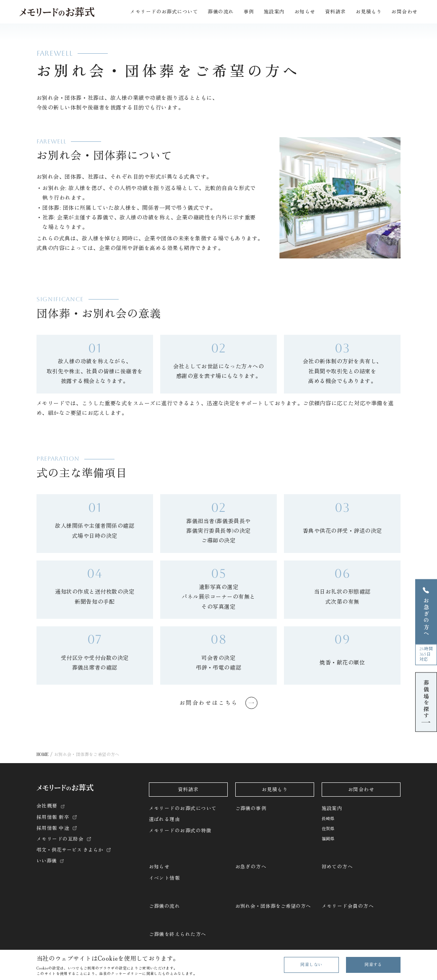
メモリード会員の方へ (348, 906)
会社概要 (47, 806)
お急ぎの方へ (251, 867)
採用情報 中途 (53, 828)
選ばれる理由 (165, 819)
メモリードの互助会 (60, 839)
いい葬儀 (47, 861)
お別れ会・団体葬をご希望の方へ (273, 906)
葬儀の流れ (221, 12)
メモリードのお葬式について (183, 808)
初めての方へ (337, 867)
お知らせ (159, 867)
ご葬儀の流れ (165, 906)
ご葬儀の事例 (251, 808)
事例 (249, 12)
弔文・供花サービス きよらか (70, 850)
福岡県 (328, 839)
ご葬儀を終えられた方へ (178, 934)
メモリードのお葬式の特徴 (180, 831)
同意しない (311, 965)
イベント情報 (165, 878)
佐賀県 (328, 829)
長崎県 (328, 819)
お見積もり (369, 12)
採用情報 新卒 (53, 817)
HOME (43, 754)
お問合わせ (404, 12)
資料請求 (336, 12)
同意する (373, 965)
